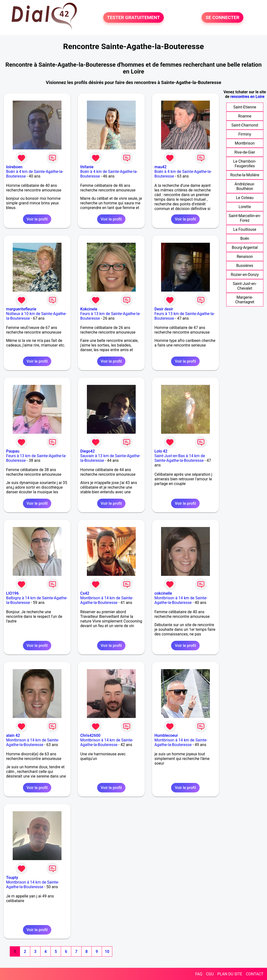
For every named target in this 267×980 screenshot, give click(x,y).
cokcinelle (163, 593)
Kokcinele (89, 309)
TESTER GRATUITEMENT (134, 17)
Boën (245, 238)
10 (107, 952)
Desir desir (164, 309)
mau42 (161, 167)
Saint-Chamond (245, 125)
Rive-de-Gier (245, 152)
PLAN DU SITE (230, 974)
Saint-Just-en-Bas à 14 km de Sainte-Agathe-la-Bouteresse (180, 458)
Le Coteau (245, 198)
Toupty (12, 878)
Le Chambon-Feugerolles (245, 164)
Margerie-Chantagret (245, 300)
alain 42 (13, 735)
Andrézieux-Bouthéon (245, 186)
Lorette (245, 207)
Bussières (245, 266)
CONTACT (255, 974)
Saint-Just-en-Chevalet (245, 286)
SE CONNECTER (222, 17)
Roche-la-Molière (245, 175)
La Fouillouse (245, 229)
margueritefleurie (21, 309)
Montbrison (245, 143)
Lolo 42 (161, 451)
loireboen (14, 167)
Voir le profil (37, 219)
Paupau (13, 451)
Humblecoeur (166, 735)
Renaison (245, 257)
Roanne (245, 116)
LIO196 (12, 593)
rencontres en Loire (247, 97)
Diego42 (87, 451)
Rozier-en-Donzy (245, 275)
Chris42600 (90, 735)
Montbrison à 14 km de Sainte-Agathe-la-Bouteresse (107, 600)
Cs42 (85, 593)
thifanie (87, 167)
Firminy (245, 134)
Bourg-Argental (245, 248)
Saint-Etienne (245, 107)
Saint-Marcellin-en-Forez (245, 218)
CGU (210, 974)
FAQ (199, 974)
